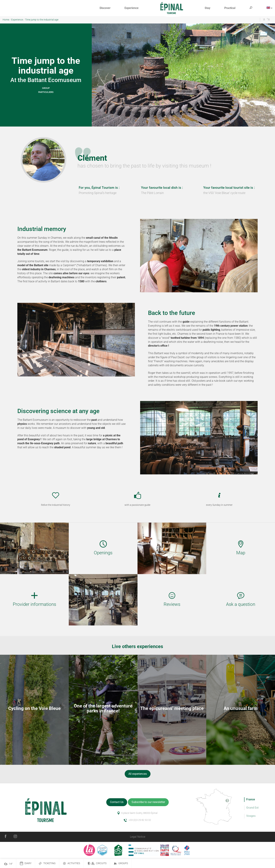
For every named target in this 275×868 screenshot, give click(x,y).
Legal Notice (138, 837)
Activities (71, 864)
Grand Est (252, 808)
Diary (26, 864)
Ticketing (47, 864)
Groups (121, 864)
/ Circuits (97, 864)
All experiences (138, 774)
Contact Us (117, 802)
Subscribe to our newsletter (148, 802)
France (251, 799)
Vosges (251, 816)
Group (46, 88)
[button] (105, 8)
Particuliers (46, 92)
